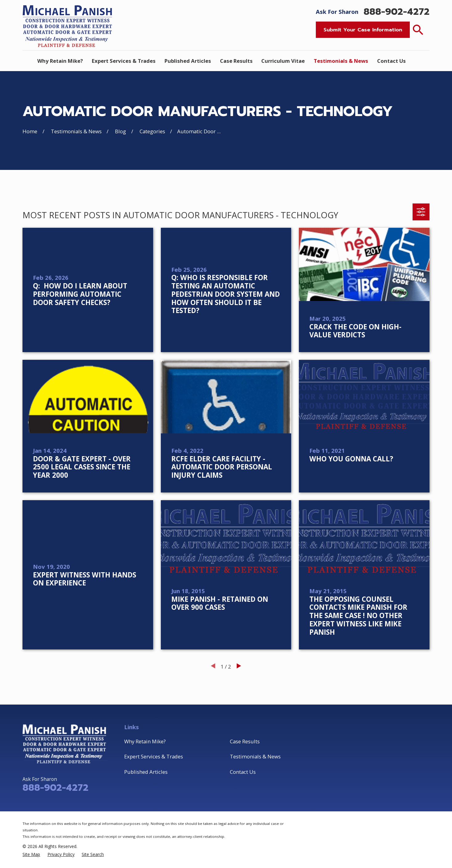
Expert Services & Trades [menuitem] (124, 61)
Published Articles (146, 772)
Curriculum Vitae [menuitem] (283, 61)
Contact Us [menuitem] (391, 61)
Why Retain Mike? (145, 741)
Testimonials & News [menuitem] (341, 61)
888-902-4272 (397, 12)
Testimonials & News (255, 756)
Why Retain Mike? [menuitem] (60, 61)
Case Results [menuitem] (236, 61)
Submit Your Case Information (363, 30)
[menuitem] (31, 854)
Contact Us (243, 772)
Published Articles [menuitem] (188, 61)
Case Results (245, 741)
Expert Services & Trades (154, 756)
